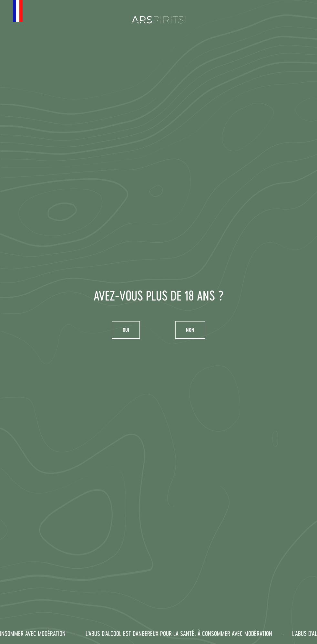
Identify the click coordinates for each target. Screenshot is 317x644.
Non (190, 330)
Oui (126, 330)
